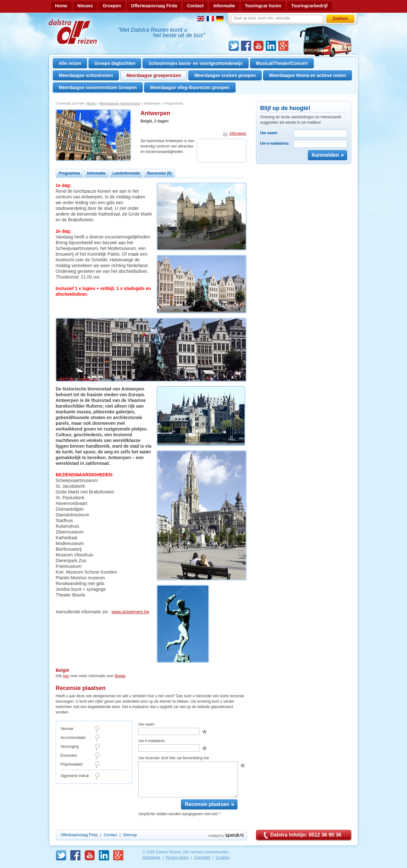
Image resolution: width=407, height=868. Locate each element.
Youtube (259, 46)
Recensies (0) (159, 173)
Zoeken (340, 18)
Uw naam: (269, 133)
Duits (220, 19)
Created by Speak (226, 835)
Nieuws (85, 6)
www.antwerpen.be (130, 612)
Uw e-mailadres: (275, 143)
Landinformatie (126, 173)
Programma (69, 173)
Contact (195, 6)
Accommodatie (73, 738)
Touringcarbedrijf (310, 6)
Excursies (69, 755)
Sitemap (130, 835)
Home (61, 6)
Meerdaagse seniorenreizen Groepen (98, 87)
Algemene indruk (75, 776)
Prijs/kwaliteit (71, 764)
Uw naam (146, 724)
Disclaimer (151, 858)
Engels (201, 19)
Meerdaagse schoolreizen (86, 75)
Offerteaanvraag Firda (154, 6)
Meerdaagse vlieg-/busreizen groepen (190, 87)
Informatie (224, 6)
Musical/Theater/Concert (282, 63)
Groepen (112, 6)
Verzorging (69, 747)
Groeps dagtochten (115, 63)
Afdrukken (238, 134)
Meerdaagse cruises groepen (225, 75)
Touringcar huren (263, 6)
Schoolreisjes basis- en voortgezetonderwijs (196, 63)
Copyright (202, 858)
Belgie (120, 676)
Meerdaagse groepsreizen (154, 75)
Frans (210, 19)
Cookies (222, 858)
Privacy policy (177, 858)
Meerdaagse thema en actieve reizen (307, 75)
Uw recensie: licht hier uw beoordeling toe (174, 758)
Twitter (234, 46)
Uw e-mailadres (152, 741)
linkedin (271, 46)
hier (66, 676)
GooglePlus (283, 46)
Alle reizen (70, 63)
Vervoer (67, 729)
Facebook (246, 46)
